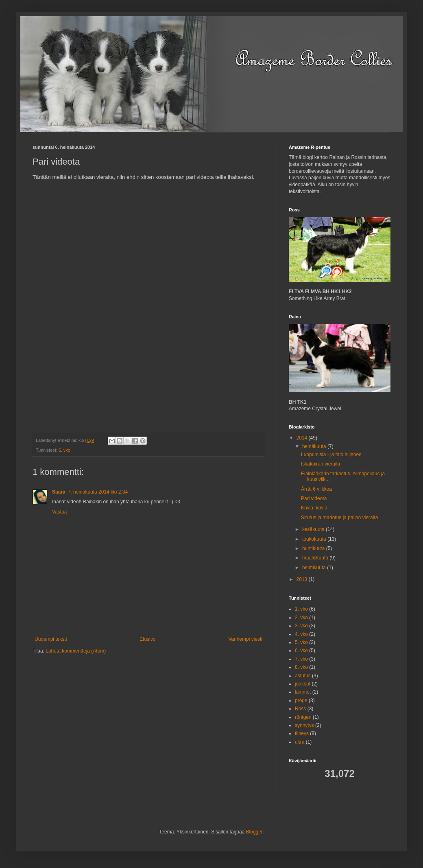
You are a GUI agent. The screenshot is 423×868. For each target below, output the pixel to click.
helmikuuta (315, 568)
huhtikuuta (314, 548)
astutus (303, 676)
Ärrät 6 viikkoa (316, 489)
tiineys (302, 733)
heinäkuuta (315, 446)
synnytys (304, 725)
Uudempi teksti (51, 639)
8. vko (301, 667)
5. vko (301, 642)
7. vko (301, 659)
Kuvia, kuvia (314, 508)
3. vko (301, 626)
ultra (300, 742)
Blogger (254, 832)
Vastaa (59, 512)
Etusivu (147, 639)
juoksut (303, 684)
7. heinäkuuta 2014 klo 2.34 (98, 492)
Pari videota (314, 498)
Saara (59, 492)
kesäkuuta (314, 529)
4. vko (301, 634)
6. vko (64, 450)
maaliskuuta (316, 558)
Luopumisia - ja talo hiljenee (331, 455)
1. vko (301, 609)
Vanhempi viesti (245, 639)
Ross (300, 709)
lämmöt (303, 692)
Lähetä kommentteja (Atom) (76, 651)
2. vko (301, 618)
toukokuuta (315, 539)
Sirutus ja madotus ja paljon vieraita (339, 518)
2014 (303, 438)
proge (301, 700)
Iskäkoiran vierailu (321, 464)
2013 (303, 579)
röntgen (303, 717)
